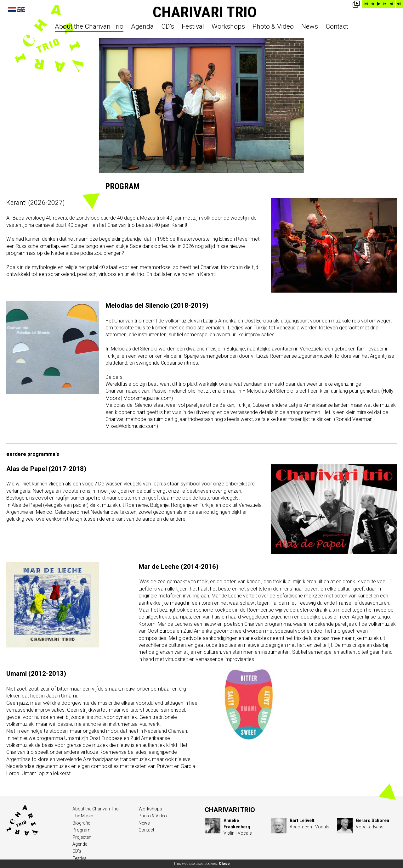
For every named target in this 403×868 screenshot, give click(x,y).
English (21, 9)
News (310, 27)
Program (81, 830)
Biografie (81, 823)
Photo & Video (273, 27)
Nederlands (12, 9)
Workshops (228, 27)
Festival (193, 27)
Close (224, 864)
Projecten (82, 837)
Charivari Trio (205, 12)
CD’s (168, 27)
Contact (337, 27)
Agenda (142, 27)
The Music (83, 816)
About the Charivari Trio (89, 27)
